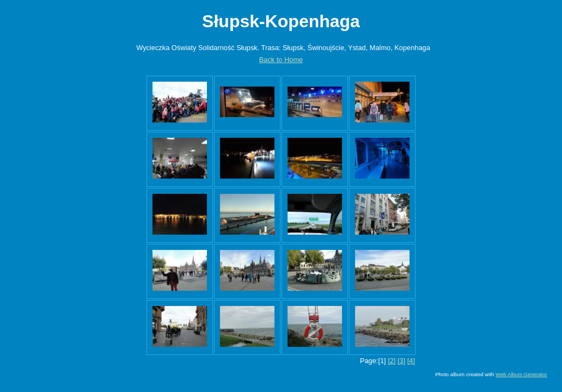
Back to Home (281, 60)
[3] (401, 361)
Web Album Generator (521, 374)
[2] (392, 361)
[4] (411, 361)
